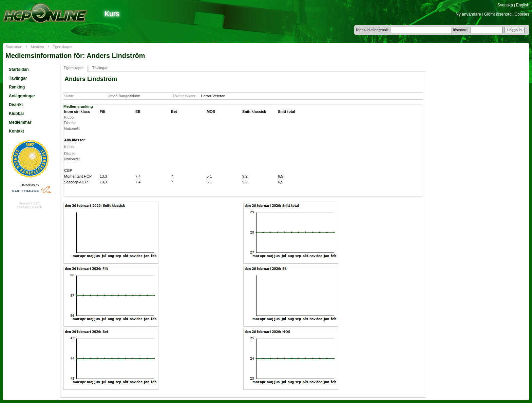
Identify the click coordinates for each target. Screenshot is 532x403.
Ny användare (468, 14)
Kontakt (16, 131)
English (523, 5)
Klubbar (16, 114)
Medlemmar (20, 122)
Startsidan (14, 47)
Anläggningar (22, 96)
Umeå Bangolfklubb (124, 96)
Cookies (522, 14)
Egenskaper (63, 47)
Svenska (505, 5)
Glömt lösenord (498, 14)
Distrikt (16, 105)
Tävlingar (18, 78)
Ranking (17, 87)
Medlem (37, 47)
